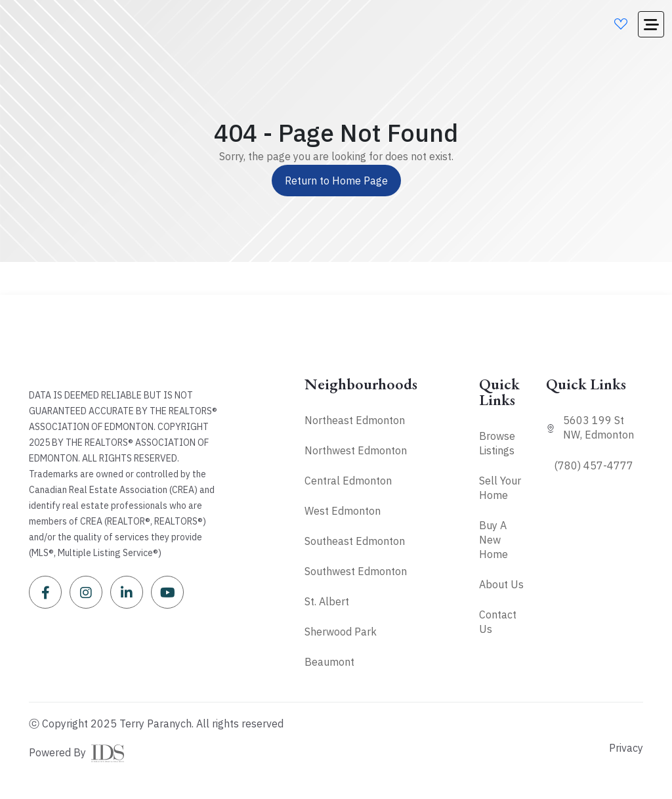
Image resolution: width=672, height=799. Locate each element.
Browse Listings (497, 443)
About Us (501, 584)
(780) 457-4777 (594, 465)
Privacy (626, 748)
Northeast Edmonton (355, 420)
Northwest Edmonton (356, 450)
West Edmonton (343, 511)
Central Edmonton (348, 481)
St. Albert (327, 601)
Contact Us (498, 622)
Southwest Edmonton (356, 571)
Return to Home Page (336, 181)
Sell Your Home (500, 488)
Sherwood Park (341, 632)
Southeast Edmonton (355, 541)
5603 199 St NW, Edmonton (598, 427)
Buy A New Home (493, 540)
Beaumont (329, 662)
